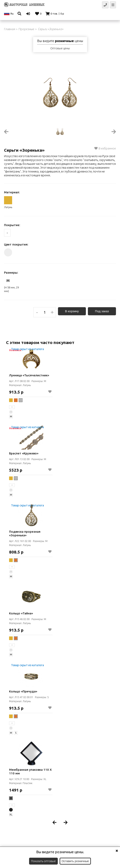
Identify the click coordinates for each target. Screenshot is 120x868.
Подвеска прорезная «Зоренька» (25, 533)
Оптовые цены (60, 48)
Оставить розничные (75, 861)
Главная (10, 29)
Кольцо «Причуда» (23, 691)
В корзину (72, 311)
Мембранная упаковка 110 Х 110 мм (30, 771)
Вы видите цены (60, 41)
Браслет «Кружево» (24, 453)
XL (11, 815)
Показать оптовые (43, 861)
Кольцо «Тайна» (21, 613)
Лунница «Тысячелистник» (29, 375)
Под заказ (102, 311)
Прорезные (26, 29)
